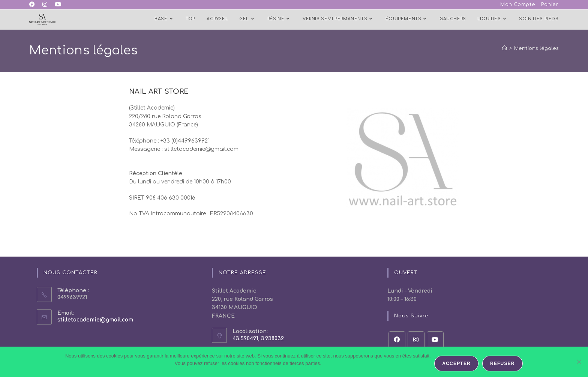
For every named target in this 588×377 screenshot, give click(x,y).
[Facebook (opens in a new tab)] (34, 5)
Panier (550, 5)
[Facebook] (397, 340)
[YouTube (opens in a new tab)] (58, 5)
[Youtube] (435, 340)
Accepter (457, 363)
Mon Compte (518, 5)
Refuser (502, 363)
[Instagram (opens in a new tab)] (45, 5)
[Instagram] (416, 340)
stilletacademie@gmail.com (95, 320)
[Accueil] (505, 48)
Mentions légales (536, 48)
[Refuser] (579, 362)
